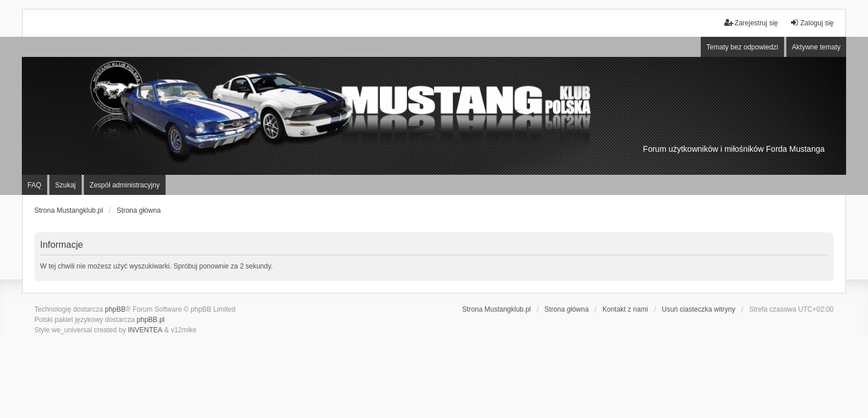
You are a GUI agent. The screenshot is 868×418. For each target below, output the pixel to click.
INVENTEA (145, 330)
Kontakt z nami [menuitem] (625, 309)
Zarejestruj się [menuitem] (751, 23)
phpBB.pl (151, 320)
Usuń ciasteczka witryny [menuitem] (698, 309)
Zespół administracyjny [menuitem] (125, 185)
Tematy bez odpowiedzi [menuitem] (742, 47)
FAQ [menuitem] (34, 185)
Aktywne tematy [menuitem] (817, 47)
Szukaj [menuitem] (66, 185)
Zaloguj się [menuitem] (812, 23)
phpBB (116, 309)
